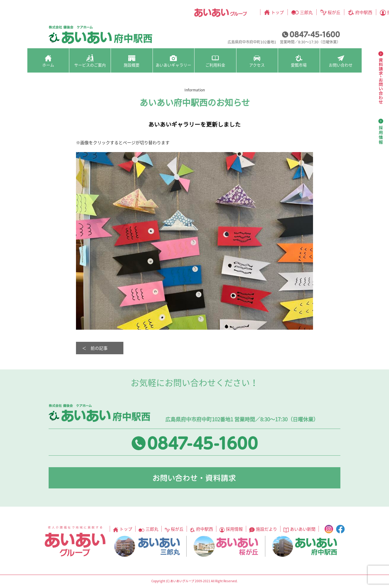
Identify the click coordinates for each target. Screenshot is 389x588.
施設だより (266, 12)
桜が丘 (170, 12)
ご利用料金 (215, 65)
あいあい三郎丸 (147, 546)
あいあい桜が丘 (226, 546)
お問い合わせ (341, 65)
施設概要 (132, 65)
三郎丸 (143, 12)
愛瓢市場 (299, 65)
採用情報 (232, 12)
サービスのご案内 (90, 65)
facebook (354, 12)
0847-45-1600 (311, 34)
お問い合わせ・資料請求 (194, 478)
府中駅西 (200, 12)
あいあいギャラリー (173, 65)
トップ (114, 12)
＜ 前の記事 (95, 348)
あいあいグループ (57, 13)
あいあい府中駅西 (305, 546)
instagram (343, 12)
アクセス (257, 65)
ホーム (48, 65)
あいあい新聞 (305, 12)
